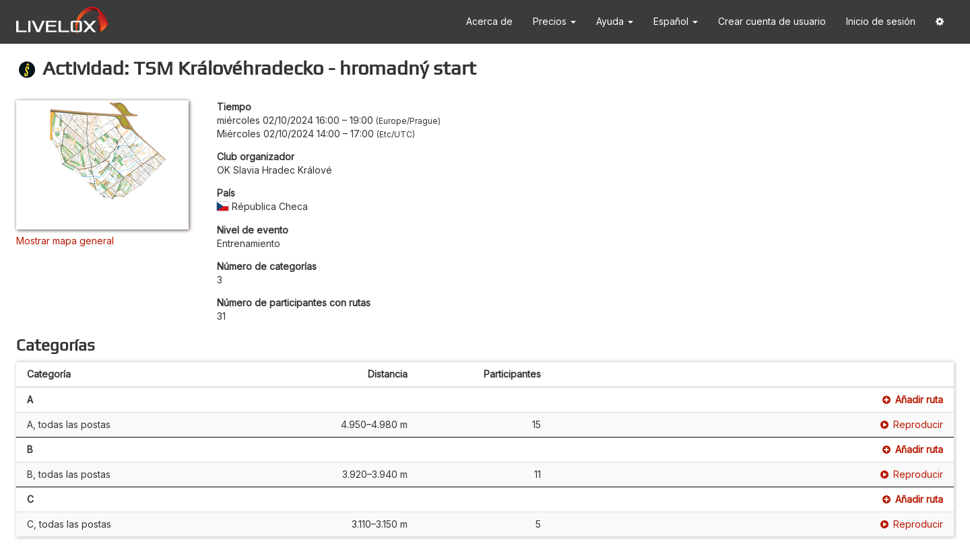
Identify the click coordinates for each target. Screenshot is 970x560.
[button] (940, 22)
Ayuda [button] (615, 21)
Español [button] (676, 21)
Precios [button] (554, 21)
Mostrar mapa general (65, 241)
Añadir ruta (913, 399)
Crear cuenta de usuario (772, 21)
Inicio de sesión (881, 21)
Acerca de (489, 21)
